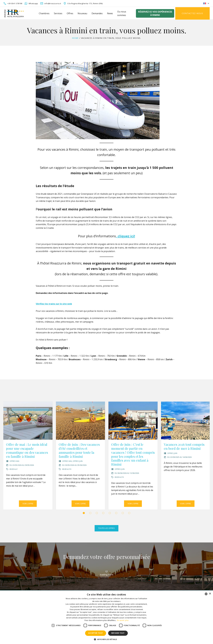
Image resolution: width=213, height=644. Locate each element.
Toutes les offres (106, 528)
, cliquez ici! (125, 236)
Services (58, 13)
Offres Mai (14, 461)
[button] (84, 513)
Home (75, 38)
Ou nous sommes (122, 13)
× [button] (210, 594)
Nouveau (82, 13)
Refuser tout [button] (118, 633)
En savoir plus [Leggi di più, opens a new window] (123, 620)
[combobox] (206, 594)
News (110, 13)
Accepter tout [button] (96, 633)
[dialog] (106, 617)
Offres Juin (78, 461)
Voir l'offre (28, 504)
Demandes (97, 13)
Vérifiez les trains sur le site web (54, 304)
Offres (70, 13)
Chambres (44, 13)
